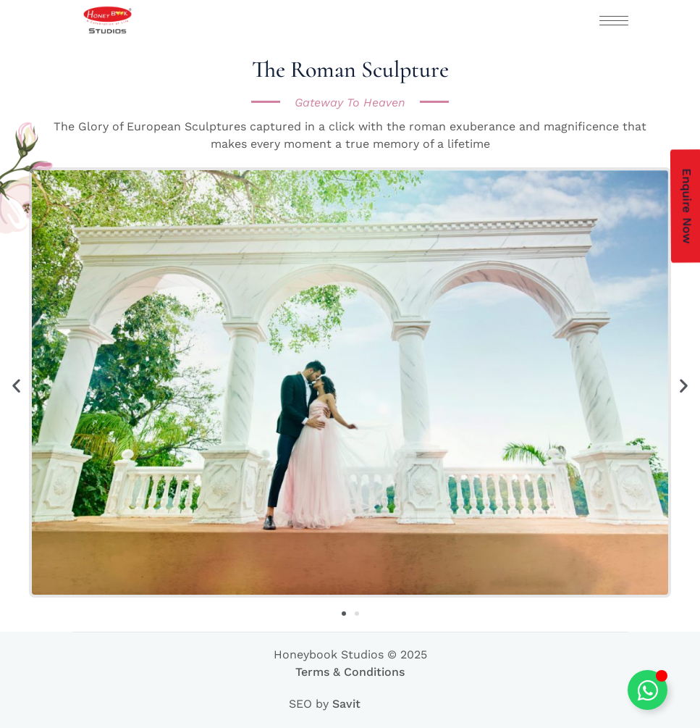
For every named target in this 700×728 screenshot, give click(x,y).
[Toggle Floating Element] (648, 690)
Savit (346, 704)
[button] (16, 385)
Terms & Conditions (350, 672)
